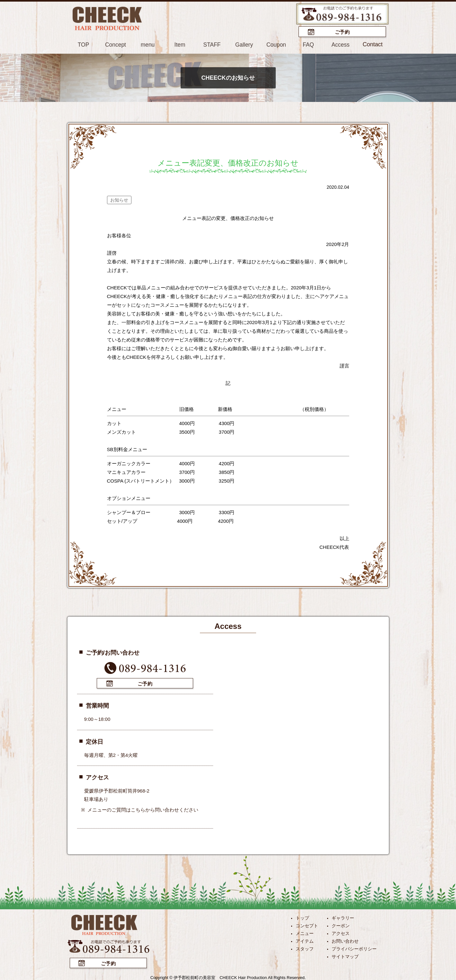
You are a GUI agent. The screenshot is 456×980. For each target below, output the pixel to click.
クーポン (341, 925)
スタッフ (305, 948)
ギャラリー (343, 917)
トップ (302, 917)
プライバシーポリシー (354, 948)
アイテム (305, 940)
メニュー (305, 932)
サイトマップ (345, 956)
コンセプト (307, 925)
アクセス (341, 932)
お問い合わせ (345, 940)
